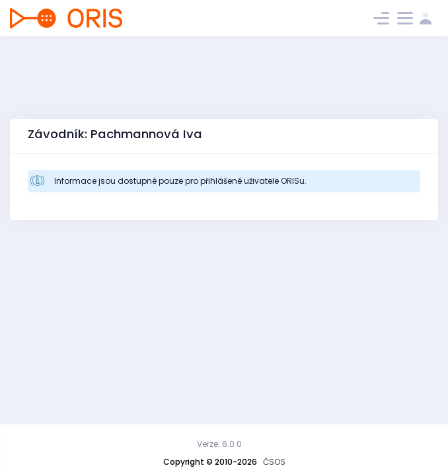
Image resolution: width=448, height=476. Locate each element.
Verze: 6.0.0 (219, 444)
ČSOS (274, 462)
